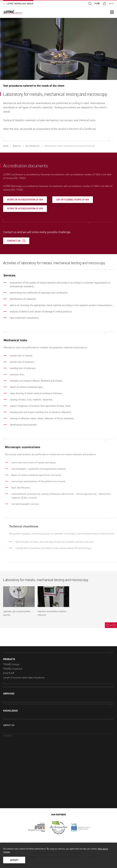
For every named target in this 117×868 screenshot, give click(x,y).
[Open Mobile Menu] (112, 12)
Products (9, 650)
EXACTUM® (9, 664)
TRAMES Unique (11, 655)
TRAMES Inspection (13, 659)
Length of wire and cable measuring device (24, 668)
